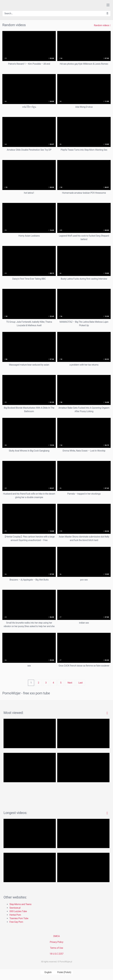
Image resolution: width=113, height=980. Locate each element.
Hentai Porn (15, 915)
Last (80, 683)
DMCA (56, 936)
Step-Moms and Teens (20, 904)
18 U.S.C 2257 (56, 954)
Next (70, 683)
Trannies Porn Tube (19, 918)
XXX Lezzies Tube (18, 911)
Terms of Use (57, 948)
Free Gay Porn (16, 922)
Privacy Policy (56, 942)
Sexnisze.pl (15, 908)
